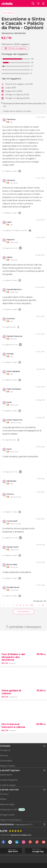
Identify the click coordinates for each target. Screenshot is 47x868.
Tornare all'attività (8, 13)
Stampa (4, 755)
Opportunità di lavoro (11, 820)
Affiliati (3, 799)
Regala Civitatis (7, 766)
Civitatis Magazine (9, 780)
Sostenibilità (6, 761)
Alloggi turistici (7, 815)
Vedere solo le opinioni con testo (17, 111)
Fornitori (4, 794)
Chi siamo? (5, 750)
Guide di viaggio (8, 785)
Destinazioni (6, 775)
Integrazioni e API (9, 809)
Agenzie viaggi (7, 804)
